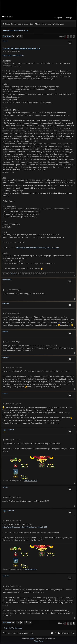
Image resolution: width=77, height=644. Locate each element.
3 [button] (71, 37)
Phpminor (6, 304)
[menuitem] (69, 18)
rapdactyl (6, 358)
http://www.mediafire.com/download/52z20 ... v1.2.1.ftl (38, 248)
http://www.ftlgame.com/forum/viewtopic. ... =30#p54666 (25, 527)
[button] (74, 37)
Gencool (11, 430)
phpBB (32, 639)
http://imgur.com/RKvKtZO (13, 56)
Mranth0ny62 (7, 280)
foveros (5, 41)
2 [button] (68, 37)
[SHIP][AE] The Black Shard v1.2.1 (15, 31)
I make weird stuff (31, 481)
